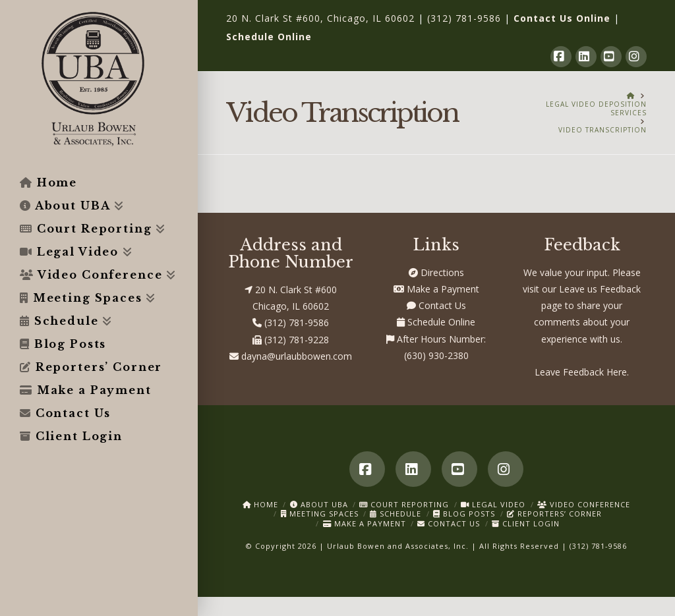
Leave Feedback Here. (582, 372)
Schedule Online (269, 37)
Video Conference (584, 504)
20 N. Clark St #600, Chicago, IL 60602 (320, 18)
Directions (436, 272)
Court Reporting (404, 504)
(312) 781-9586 (464, 18)
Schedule (396, 514)
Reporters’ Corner (554, 514)
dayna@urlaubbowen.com (291, 356)
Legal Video (493, 504)
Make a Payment (436, 289)
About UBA (319, 504)
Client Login (526, 523)
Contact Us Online (562, 18)
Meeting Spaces (320, 514)
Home (260, 504)
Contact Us (436, 305)
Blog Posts (464, 514)
